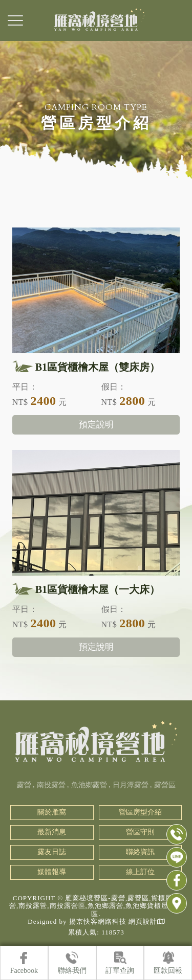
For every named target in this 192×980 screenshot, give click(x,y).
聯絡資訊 (140, 852)
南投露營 (51, 785)
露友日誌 (52, 852)
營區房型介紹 (140, 812)
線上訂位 (140, 872)
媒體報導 (52, 872)
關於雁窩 (52, 812)
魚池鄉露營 (89, 785)
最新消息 (52, 832)
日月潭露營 (131, 785)
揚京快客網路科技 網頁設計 (113, 921)
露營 (24, 785)
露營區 (165, 785)
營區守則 (140, 832)
